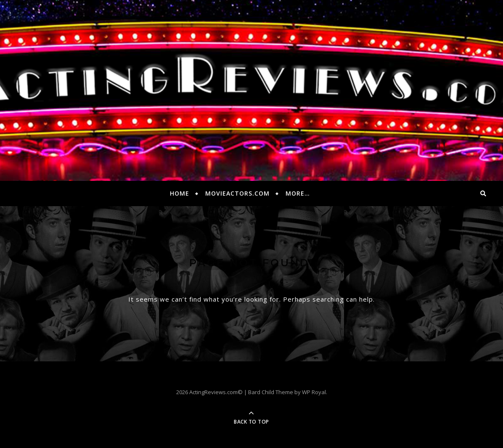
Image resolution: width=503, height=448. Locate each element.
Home (180, 193)
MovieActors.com (237, 193)
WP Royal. (315, 392)
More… (298, 193)
